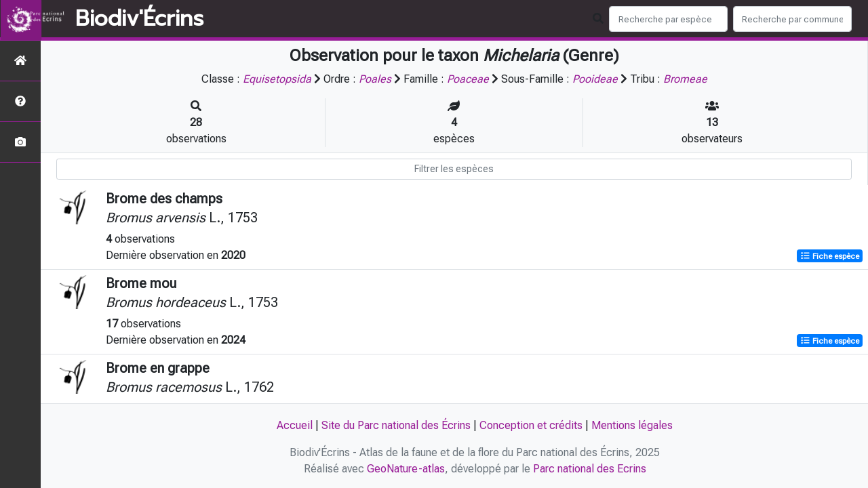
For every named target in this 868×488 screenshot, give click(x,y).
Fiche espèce (830, 256)
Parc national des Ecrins (590, 469)
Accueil (295, 425)
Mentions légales (632, 425)
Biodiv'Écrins (139, 19)
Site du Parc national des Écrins (396, 425)
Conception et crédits (531, 425)
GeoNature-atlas (406, 469)
